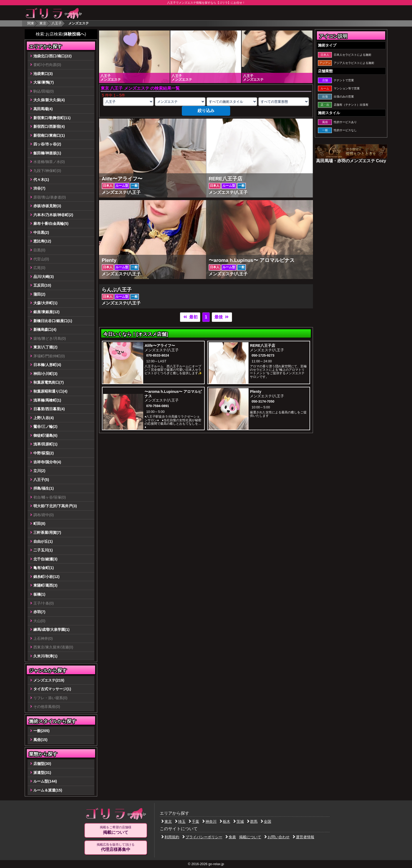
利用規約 (170, 837)
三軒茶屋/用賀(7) (47, 532)
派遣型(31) (42, 773)
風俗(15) (40, 740)
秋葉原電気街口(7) (49, 382)
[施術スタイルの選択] (232, 102)
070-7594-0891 (158, 406)
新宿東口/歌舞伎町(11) (52, 118)
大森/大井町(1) (45, 303)
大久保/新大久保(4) (49, 100)
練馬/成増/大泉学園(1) (51, 630)
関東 (31, 23)
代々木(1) (41, 180)
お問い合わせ (277, 837)
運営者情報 (303, 837)
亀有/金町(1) (44, 568)
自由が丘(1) (43, 541)
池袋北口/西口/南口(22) (53, 56)
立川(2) (39, 471)
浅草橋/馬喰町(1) (47, 400)
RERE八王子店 (262, 346)
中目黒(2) (41, 232)
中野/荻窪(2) (44, 453)
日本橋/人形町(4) (47, 365)
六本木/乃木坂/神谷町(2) (53, 215)
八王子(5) (41, 480)
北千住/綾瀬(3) (45, 559)
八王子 (57, 23)
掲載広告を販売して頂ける (116, 847)
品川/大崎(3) (44, 277)
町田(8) (39, 524)
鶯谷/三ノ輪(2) (45, 427)
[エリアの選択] (128, 102)
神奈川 (209, 821)
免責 (231, 837)
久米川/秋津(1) (45, 656)
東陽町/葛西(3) (45, 585)
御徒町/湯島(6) (45, 435)
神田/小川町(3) (45, 374)
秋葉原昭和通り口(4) (50, 391)
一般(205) (42, 731)
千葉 (194, 821)
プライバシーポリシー (202, 837)
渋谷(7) (39, 188)
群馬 (252, 821)
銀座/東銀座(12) (47, 312)
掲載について (250, 837)
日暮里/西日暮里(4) (49, 409)
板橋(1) (39, 594)
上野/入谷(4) (44, 418)
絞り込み (206, 111)
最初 (190, 317)
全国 (266, 821)
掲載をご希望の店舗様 (116, 830)
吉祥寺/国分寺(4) (47, 462)
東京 (43, 23)
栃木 (225, 821)
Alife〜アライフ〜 (160, 346)
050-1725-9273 (263, 355)
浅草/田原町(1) (45, 444)
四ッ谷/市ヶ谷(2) (47, 144)
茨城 (239, 821)
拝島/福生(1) (44, 488)
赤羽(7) (39, 612)
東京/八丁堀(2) (45, 347)
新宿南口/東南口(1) (49, 135)
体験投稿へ (74, 34)
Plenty (256, 392)
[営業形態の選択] (284, 102)
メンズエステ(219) (49, 680)
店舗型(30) (42, 764)
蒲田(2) (39, 294)
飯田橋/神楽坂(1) (47, 153)
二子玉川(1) (43, 550)
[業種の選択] (180, 102)
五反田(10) (42, 285)
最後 (222, 317)
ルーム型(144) (45, 781)
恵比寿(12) (42, 241)
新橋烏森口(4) (45, 329)
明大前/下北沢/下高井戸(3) (55, 506)
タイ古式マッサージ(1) (52, 689)
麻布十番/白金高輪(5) (51, 224)
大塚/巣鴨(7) (44, 82)
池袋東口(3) (43, 74)
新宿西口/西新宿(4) (49, 126)
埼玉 (180, 821)
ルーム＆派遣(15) (48, 790)
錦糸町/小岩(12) (47, 577)
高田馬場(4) (43, 109)
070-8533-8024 (158, 355)
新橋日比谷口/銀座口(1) (53, 321)
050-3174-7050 (263, 401)
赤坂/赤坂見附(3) (47, 206)
